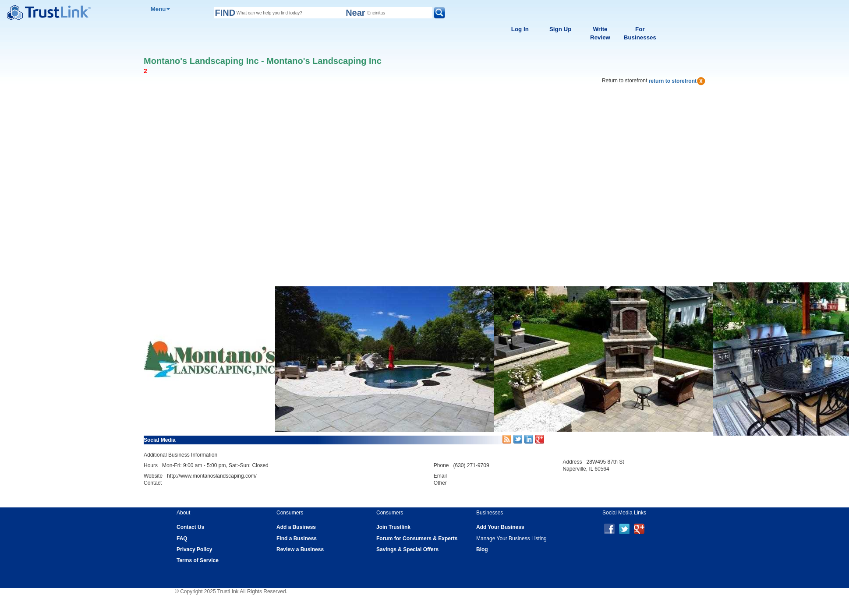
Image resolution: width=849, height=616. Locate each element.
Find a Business (297, 539)
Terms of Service (198, 560)
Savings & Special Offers (407, 549)
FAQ (182, 539)
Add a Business (296, 527)
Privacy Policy (194, 549)
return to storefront (677, 81)
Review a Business (300, 549)
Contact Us (190, 527)
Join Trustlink (393, 527)
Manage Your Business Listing (511, 539)
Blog (482, 549)
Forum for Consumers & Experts (417, 539)
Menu (161, 9)
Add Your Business (500, 527)
